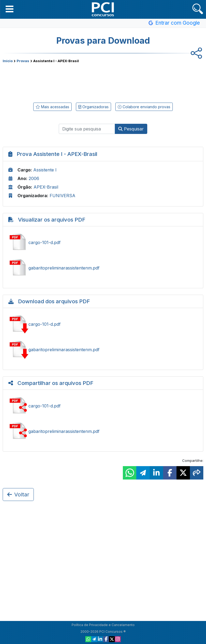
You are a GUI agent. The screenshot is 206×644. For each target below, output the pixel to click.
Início (8, 61)
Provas (23, 61)
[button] (10, 9)
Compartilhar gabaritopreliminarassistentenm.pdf (103, 431)
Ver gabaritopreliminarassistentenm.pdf (103, 268)
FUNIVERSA (62, 196)
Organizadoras (93, 107)
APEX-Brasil (46, 187)
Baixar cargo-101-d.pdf (103, 324)
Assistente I (45, 170)
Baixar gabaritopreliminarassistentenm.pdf (103, 350)
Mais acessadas (52, 107)
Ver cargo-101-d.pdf (103, 242)
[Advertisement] (103, 82)
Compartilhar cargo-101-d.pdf (103, 406)
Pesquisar (131, 129)
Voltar (18, 495)
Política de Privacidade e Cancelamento (103, 625)
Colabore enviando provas (144, 107)
